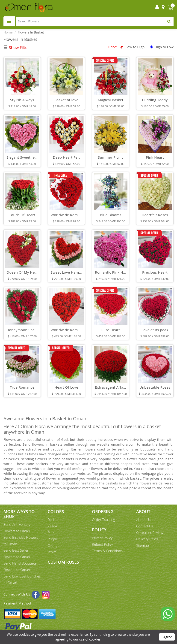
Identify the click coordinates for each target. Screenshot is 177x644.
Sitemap (143, 545)
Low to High (133, 47)
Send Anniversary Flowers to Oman (17, 528)
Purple (53, 539)
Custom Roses (63, 562)
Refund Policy (102, 544)
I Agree (167, 637)
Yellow (53, 526)
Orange (53, 545)
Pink (51, 532)
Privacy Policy (102, 538)
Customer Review (150, 532)
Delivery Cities (147, 539)
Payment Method (17, 603)
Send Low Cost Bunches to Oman (22, 579)
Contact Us (145, 526)
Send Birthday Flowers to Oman (21, 541)
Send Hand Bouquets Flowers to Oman (20, 566)
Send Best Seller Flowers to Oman (17, 553)
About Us (143, 520)
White (52, 552)
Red (51, 520)
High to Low (162, 47)
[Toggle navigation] (9, 21)
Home (8, 32)
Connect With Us (17, 594)
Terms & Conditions (107, 551)
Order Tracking (103, 520)
